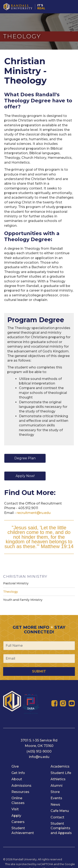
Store (55, 792)
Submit (39, 671)
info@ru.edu (39, 757)
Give (15, 766)
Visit (15, 809)
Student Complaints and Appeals (61, 828)
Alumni (56, 786)
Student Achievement (23, 830)
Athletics (58, 779)
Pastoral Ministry (16, 583)
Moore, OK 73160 (39, 746)
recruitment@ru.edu (34, 513)
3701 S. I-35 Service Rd (39, 740)
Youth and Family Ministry (23, 600)
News (55, 805)
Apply (16, 816)
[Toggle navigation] (73, 4)
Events (56, 798)
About (17, 779)
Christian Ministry (25, 576)
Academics (60, 766)
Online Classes (18, 800)
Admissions (21, 786)
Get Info (18, 773)
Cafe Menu (60, 811)
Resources (20, 792)
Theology (11, 592)
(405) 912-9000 (39, 751)
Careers (18, 822)
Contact (57, 817)
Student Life (61, 773)
